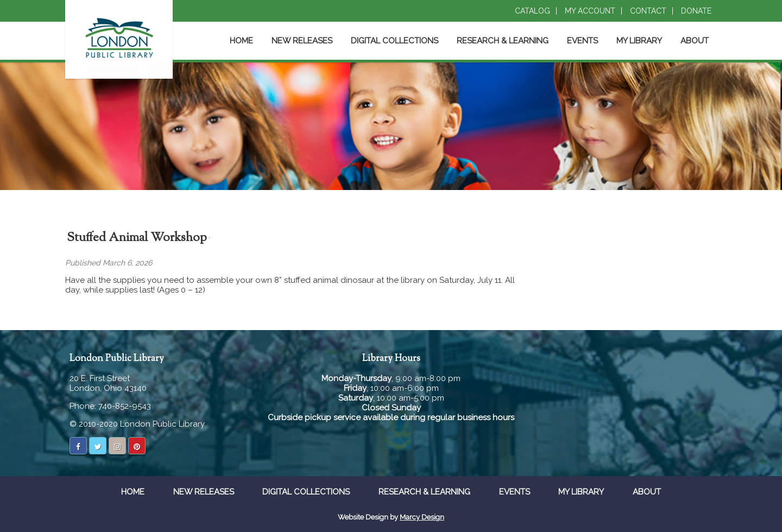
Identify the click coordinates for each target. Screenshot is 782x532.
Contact (648, 11)
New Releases (302, 41)
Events (582, 41)
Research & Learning (503, 41)
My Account (590, 11)
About (695, 41)
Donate (696, 11)
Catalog (532, 11)
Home (241, 41)
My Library (639, 41)
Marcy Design (422, 517)
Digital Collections (395, 41)
